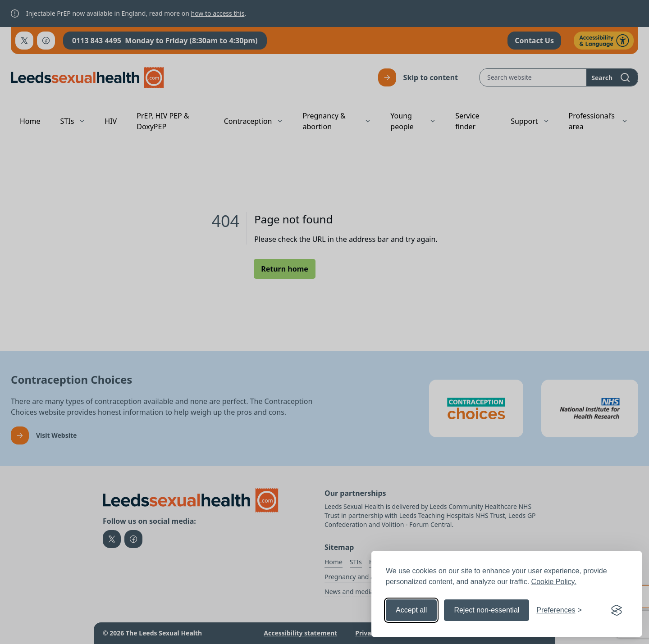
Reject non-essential (487, 610)
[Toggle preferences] (559, 610)
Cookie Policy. (554, 582)
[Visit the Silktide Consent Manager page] (617, 610)
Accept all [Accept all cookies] (411, 610)
